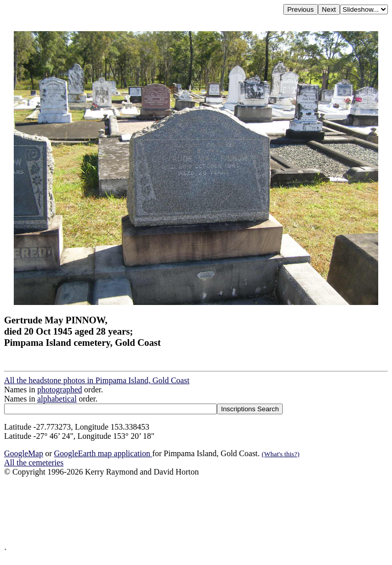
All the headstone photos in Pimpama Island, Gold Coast (97, 380)
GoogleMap (23, 453)
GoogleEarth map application (103, 453)
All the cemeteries (34, 463)
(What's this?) (281, 454)
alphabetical (57, 399)
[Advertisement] (196, 512)
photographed (60, 390)
